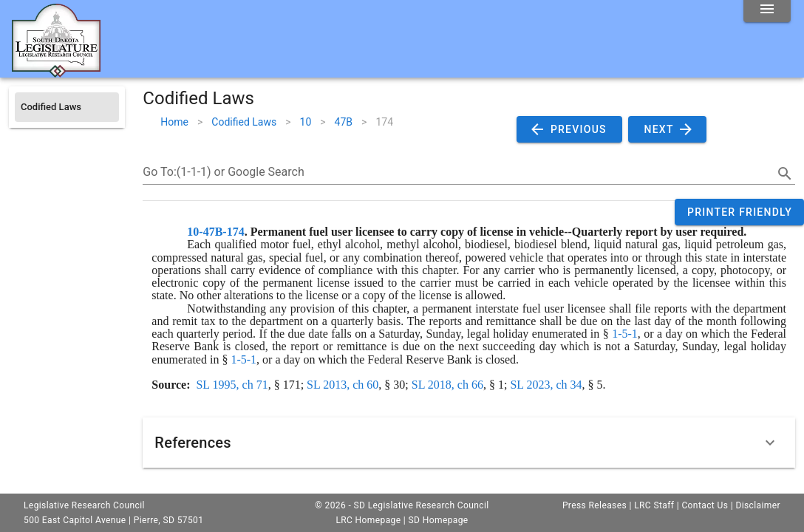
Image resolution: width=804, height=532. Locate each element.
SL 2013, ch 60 (343, 385)
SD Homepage (439, 520)
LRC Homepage (368, 520)
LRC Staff (654, 505)
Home (174, 122)
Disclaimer (758, 505)
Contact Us (705, 505)
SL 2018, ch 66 (447, 385)
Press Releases (595, 505)
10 (306, 122)
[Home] (56, 72)
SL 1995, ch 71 (232, 385)
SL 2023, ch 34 (546, 385)
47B (344, 122)
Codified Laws (244, 122)
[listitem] (67, 107)
